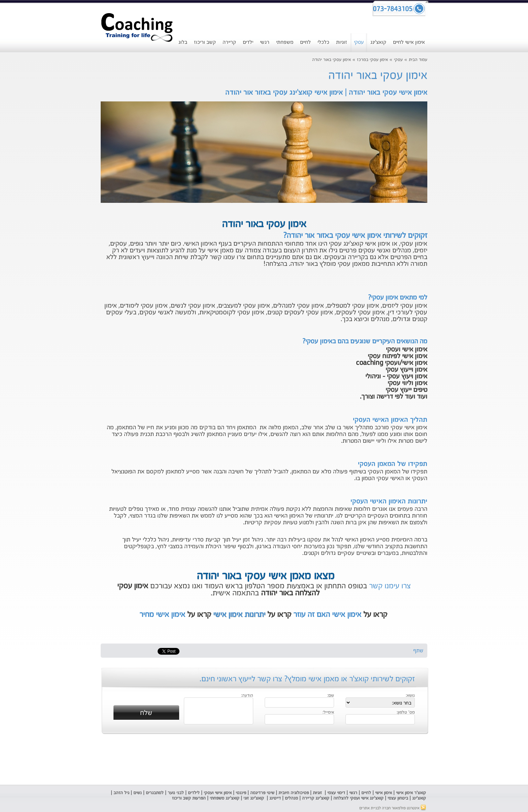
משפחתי (285, 42)
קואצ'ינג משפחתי (225, 798)
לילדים (194, 793)
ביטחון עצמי (397, 798)
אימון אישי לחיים (409, 42)
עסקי (359, 42)
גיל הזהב (121, 793)
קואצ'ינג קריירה (316, 798)
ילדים (248, 42)
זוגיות (342, 42)
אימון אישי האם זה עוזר (327, 615)
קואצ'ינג (378, 42)
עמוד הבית (418, 60)
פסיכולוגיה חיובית (294, 793)
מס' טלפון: (406, 713)
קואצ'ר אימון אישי (411, 793)
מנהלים (291, 798)
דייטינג (276, 798)
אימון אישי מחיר (162, 615)
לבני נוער (176, 793)
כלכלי (323, 42)
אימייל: (328, 713)
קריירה (229, 42)
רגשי (265, 42)
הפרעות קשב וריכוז (188, 798)
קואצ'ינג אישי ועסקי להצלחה (358, 798)
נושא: (410, 696)
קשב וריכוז (205, 42)
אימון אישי (384, 793)
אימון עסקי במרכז (372, 60)
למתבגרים (155, 793)
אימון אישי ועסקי (218, 793)
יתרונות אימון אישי (239, 615)
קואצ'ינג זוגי (253, 798)
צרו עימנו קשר (390, 586)
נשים (138, 793)
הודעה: (247, 696)
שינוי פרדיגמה (262, 793)
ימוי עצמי (334, 793)
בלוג (183, 42)
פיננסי (241, 793)
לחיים (305, 42)
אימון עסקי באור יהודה (332, 60)
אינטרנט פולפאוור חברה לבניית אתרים (393, 808)
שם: (331, 696)
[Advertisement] (54, 174)
